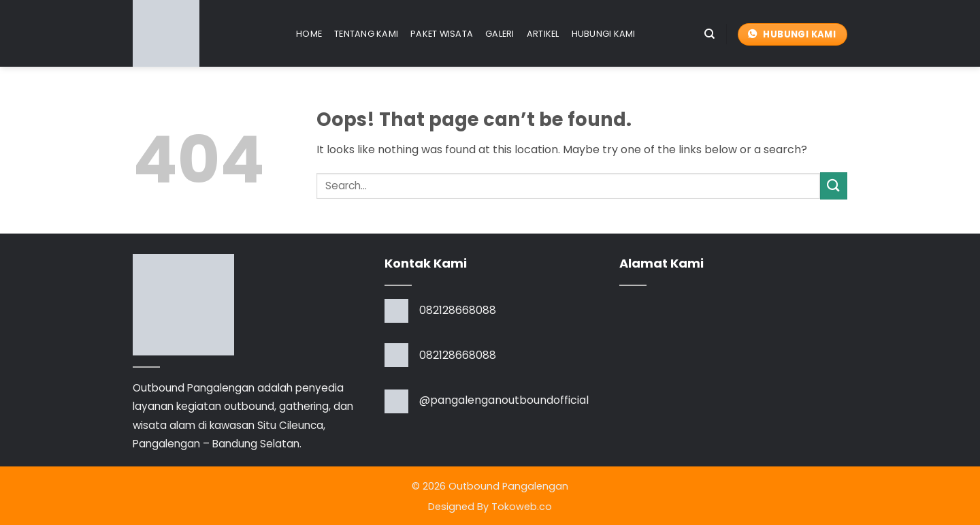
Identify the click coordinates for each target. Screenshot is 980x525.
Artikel (543, 34)
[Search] (709, 34)
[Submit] (834, 186)
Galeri (500, 34)
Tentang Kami (366, 34)
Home (309, 34)
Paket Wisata (442, 34)
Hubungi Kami (604, 34)
